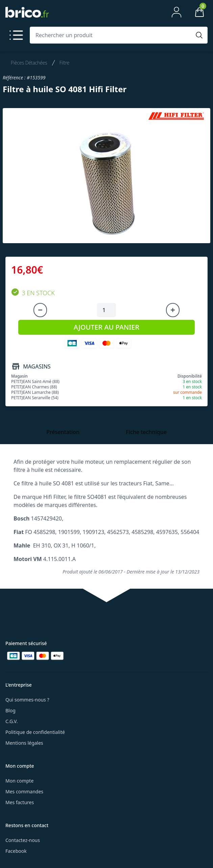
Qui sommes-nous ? (27, 700)
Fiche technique (146, 432)
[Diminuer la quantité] (40, 310)
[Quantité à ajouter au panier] (106, 310)
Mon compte (19, 781)
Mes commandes (24, 792)
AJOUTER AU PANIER (106, 327)
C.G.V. (11, 721)
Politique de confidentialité (35, 732)
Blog (10, 710)
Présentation (63, 432)
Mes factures (20, 802)
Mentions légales (24, 743)
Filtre (65, 63)
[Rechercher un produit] (112, 35)
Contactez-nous (23, 840)
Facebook (16, 851)
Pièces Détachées (29, 63)
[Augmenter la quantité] (173, 310)
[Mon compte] (176, 12)
